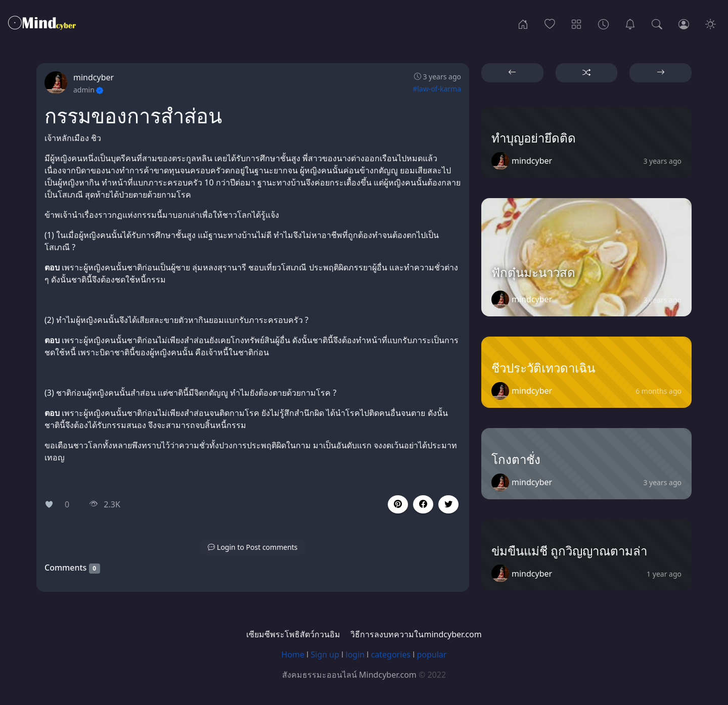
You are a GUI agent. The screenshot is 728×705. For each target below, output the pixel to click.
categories (391, 654)
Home (293, 654)
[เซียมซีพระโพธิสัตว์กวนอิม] (630, 23)
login (355, 654)
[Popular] (550, 23)
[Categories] (577, 23)
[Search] (657, 23)
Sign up (325, 654)
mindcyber (94, 77)
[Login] (684, 23)
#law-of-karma (437, 89)
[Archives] (603, 23)
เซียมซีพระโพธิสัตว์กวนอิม (293, 634)
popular (431, 654)
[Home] (523, 23)
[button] (423, 504)
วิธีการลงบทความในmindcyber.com (416, 634)
